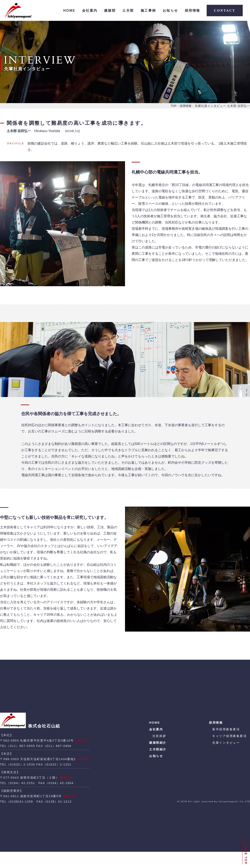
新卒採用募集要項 (224, 729)
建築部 (110, 11)
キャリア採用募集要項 (228, 736)
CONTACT (225, 11)
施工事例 (148, 11)
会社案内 (90, 11)
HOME (69, 11)
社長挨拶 (158, 736)
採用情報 (192, 11)
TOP (174, 106)
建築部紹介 (158, 743)
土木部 (128, 11)
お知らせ (170, 11)
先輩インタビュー (224, 743)
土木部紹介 (158, 749)
